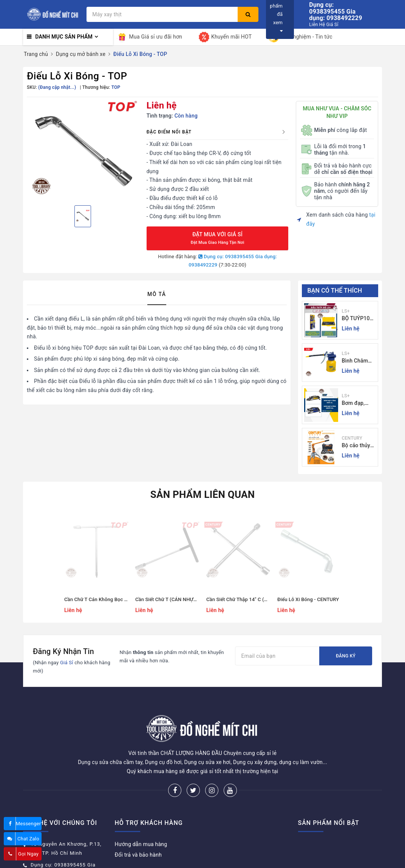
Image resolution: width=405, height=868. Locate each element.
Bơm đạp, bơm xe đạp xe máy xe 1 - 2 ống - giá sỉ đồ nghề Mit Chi (358, 404)
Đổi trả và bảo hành (138, 826)
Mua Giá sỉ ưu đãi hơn (150, 37)
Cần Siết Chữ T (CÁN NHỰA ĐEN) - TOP (179, 599)
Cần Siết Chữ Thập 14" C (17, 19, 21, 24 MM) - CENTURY (269, 599)
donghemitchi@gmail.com (63, 857)
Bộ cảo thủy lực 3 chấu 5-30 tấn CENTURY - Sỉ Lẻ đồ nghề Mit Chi (358, 446)
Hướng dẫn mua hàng (141, 816)
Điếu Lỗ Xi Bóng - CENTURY (308, 599)
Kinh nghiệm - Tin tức (300, 37)
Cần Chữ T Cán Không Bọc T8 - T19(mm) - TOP (117, 599)
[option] (83, 150)
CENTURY (352, 438)
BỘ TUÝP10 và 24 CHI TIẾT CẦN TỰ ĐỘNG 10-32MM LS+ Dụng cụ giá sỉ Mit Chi (359, 319)
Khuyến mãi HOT (225, 37)
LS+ (346, 311)
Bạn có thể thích (335, 291)
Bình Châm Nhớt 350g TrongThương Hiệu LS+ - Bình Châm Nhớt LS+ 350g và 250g (358, 361)
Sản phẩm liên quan (203, 494)
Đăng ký (346, 656)
